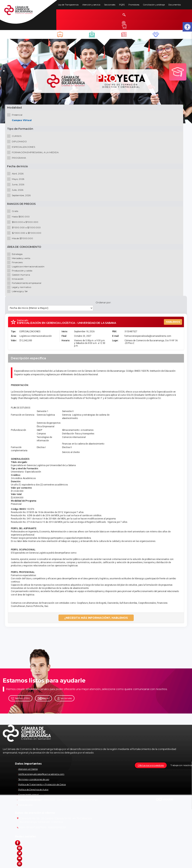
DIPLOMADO (18, 142)
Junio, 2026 (16, 185)
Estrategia (16, 255)
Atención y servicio (91, 5)
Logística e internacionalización (27, 267)
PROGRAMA (17, 159)
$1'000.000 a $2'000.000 (25, 228)
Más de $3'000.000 (21, 239)
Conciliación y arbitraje (154, 5)
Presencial (15, 116)
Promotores (134, 5)
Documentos (174, 5)
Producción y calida (20, 271)
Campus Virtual (22, 121)
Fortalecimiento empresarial (25, 284)
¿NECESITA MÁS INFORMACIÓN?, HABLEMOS (96, 619)
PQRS (122, 5)
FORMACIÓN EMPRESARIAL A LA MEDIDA (34, 153)
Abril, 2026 (16, 174)
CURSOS (15, 137)
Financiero (16, 263)
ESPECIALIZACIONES (22, 148)
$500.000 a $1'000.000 (23, 223)
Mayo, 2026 (16, 180)
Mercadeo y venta (19, 259)
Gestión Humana (19, 275)
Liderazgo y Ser (18, 292)
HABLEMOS (173, 323)
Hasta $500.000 (19, 217)
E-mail (43, 700)
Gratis (13, 212)
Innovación (16, 280)
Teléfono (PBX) (20, 700)
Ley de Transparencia (68, 5)
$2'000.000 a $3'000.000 (25, 234)
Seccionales (110, 5)
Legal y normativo (20, 288)
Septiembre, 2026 (20, 196)
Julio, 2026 (16, 191)
